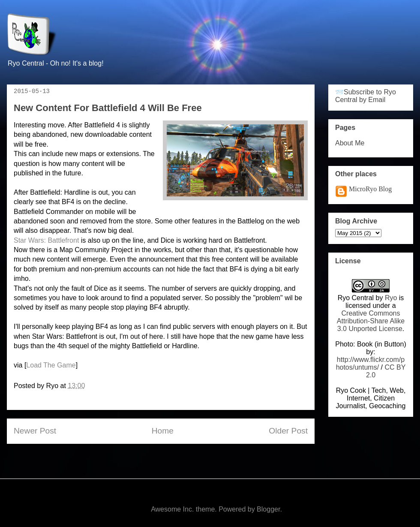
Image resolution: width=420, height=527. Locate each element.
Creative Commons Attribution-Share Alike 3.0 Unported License (371, 321)
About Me (350, 143)
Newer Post (35, 431)
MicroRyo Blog (370, 189)
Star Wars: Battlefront (46, 240)
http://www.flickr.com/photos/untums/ (370, 363)
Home (163, 431)
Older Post (288, 431)
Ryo (391, 298)
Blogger (268, 509)
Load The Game (51, 365)
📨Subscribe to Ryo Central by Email (366, 96)
